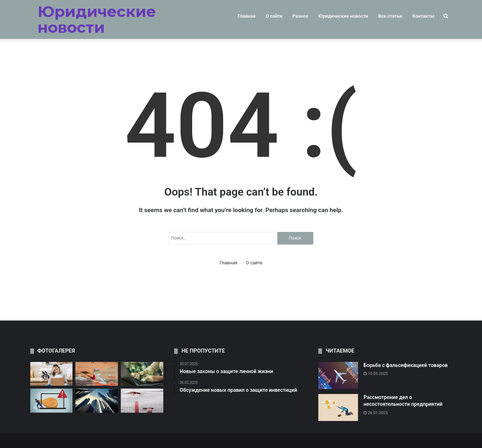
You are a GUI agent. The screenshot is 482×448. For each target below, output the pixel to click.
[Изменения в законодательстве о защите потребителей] (142, 401)
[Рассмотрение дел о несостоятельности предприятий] (338, 407)
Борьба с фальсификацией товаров (406, 365)
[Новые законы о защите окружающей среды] (142, 374)
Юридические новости (343, 16)
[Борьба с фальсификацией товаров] (338, 375)
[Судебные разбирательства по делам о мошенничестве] (52, 401)
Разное (300, 16)
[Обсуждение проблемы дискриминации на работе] (52, 374)
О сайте (274, 16)
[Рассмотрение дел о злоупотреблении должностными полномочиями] (97, 374)
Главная (247, 16)
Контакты (423, 16)
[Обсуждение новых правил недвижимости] (97, 401)
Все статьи (390, 16)
